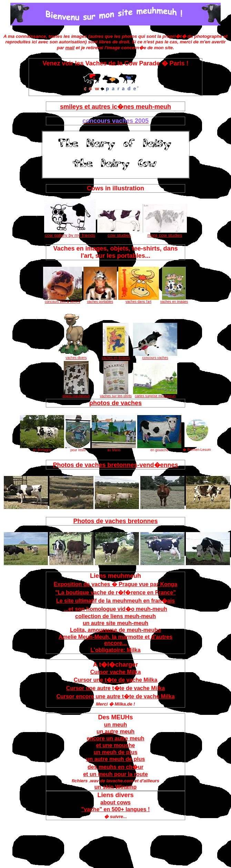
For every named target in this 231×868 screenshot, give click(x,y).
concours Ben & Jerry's (63, 300)
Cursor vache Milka (116, 672)
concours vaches (155, 356)
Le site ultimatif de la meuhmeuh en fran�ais (115, 601)
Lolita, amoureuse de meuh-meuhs (115, 630)
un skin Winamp (116, 787)
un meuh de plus (115, 752)
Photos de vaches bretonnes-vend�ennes (115, 465)
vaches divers (76, 356)
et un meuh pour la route (115, 774)
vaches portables (100, 300)
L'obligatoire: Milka (115, 650)
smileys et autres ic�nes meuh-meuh (115, 107)
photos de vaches (115, 403)
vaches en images (174, 300)
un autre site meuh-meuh (115, 623)
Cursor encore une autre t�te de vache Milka (115, 696)
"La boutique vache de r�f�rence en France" (115, 592)
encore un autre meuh (115, 738)
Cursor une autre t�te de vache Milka (115, 688)
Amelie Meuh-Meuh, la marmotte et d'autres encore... (115, 640)
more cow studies (165, 233)
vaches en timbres (116, 356)
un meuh (116, 725)
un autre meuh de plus (116, 759)
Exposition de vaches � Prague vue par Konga (115, 584)
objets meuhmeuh (76, 394)
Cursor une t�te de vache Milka (116, 680)
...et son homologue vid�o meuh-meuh (115, 609)
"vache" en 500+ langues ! (116, 809)
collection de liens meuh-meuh (115, 616)
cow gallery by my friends (70, 233)
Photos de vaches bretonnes (115, 521)
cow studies (119, 233)
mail (70, 48)
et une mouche (116, 745)
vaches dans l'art (139, 300)
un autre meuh (115, 732)
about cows (115, 802)
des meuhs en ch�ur (115, 767)
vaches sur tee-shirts (116, 394)
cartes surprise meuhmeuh (155, 394)
